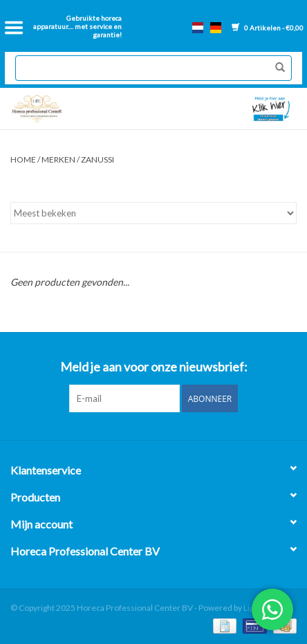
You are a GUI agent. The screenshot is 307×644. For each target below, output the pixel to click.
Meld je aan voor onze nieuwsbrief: (154, 367)
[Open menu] (14, 28)
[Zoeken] (153, 68)
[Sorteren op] (153, 213)
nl (198, 28)
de (216, 28)
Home (23, 159)
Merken (58, 159)
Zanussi (97, 159)
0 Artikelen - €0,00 (268, 28)
